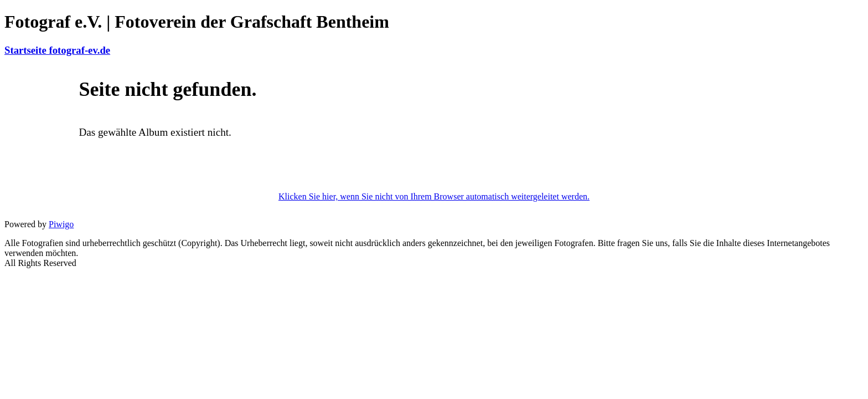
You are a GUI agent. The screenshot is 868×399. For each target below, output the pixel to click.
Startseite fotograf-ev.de (57, 50)
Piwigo (61, 224)
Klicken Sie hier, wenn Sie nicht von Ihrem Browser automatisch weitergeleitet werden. (434, 196)
